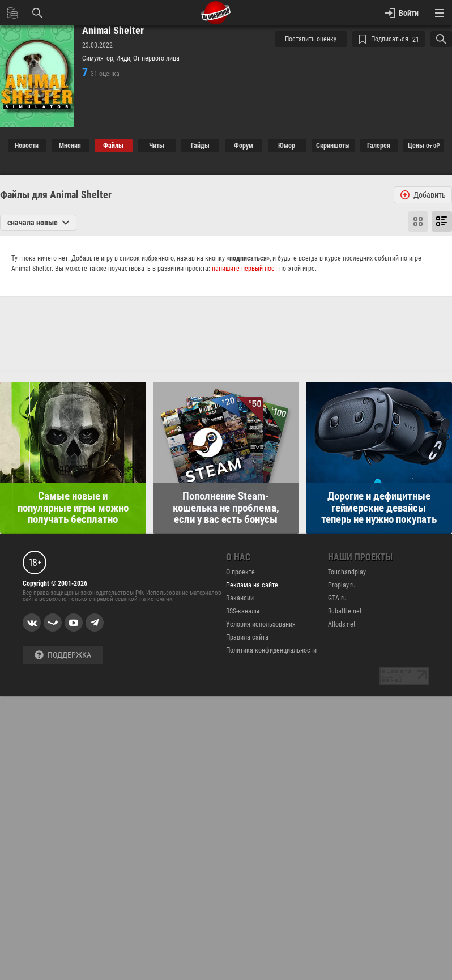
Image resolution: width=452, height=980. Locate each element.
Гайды (200, 146)
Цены (424, 146)
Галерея (379, 146)
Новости (27, 146)
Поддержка (63, 655)
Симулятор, (99, 58)
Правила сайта (247, 637)
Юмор (287, 146)
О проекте (240, 572)
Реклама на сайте (252, 585)
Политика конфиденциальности (271, 650)
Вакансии (240, 598)
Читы (157, 146)
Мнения (70, 146)
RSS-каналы (243, 611)
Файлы (113, 146)
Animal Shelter (113, 31)
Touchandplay (347, 572)
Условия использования (261, 624)
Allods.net (342, 624)
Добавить (423, 195)
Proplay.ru (342, 585)
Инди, (125, 58)
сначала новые (38, 223)
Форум (244, 146)
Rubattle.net (345, 611)
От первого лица (156, 58)
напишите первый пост (245, 269)
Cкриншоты (333, 146)
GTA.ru (337, 598)
